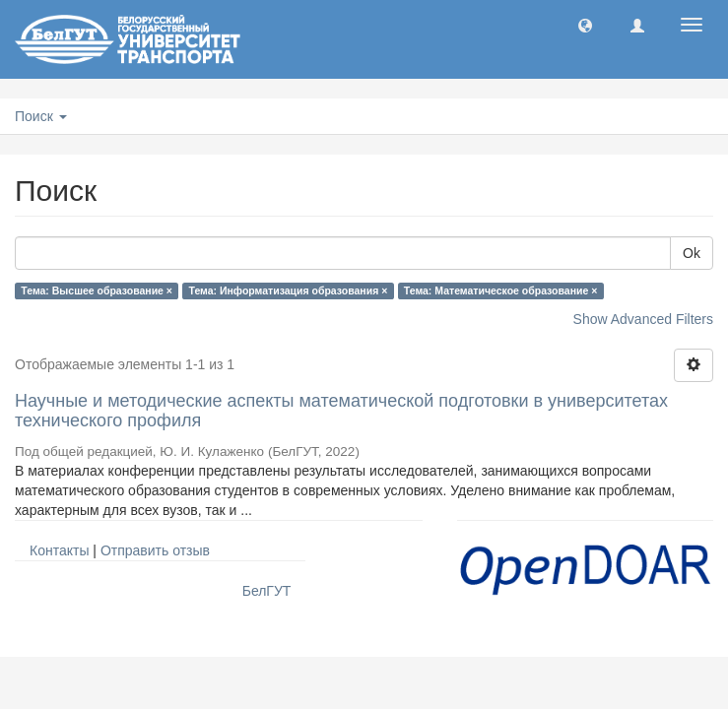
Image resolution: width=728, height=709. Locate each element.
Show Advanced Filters (643, 319)
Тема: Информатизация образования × (289, 290)
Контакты (59, 550)
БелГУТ (267, 591)
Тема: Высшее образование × (97, 290)
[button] (585, 25)
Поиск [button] (41, 116)
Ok (692, 253)
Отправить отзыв (155, 550)
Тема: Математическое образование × (501, 290)
